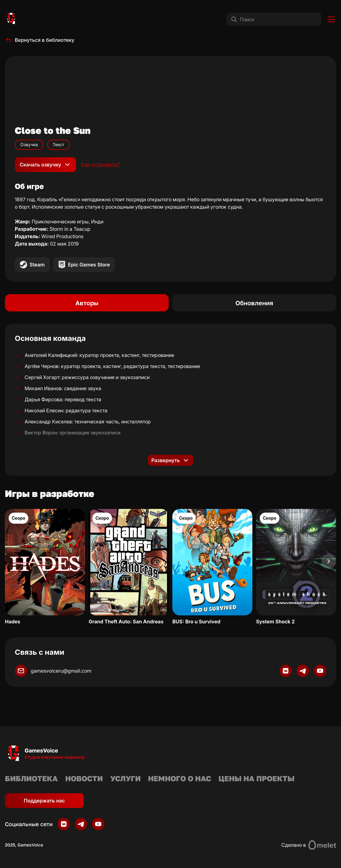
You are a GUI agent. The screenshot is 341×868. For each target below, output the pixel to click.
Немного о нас (180, 778)
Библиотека (31, 778)
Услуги (125, 778)
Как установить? (100, 164)
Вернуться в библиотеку (40, 40)
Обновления (254, 303)
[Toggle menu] (331, 19)
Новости (84, 778)
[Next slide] (329, 561)
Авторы (87, 303)
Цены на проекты (257, 778)
